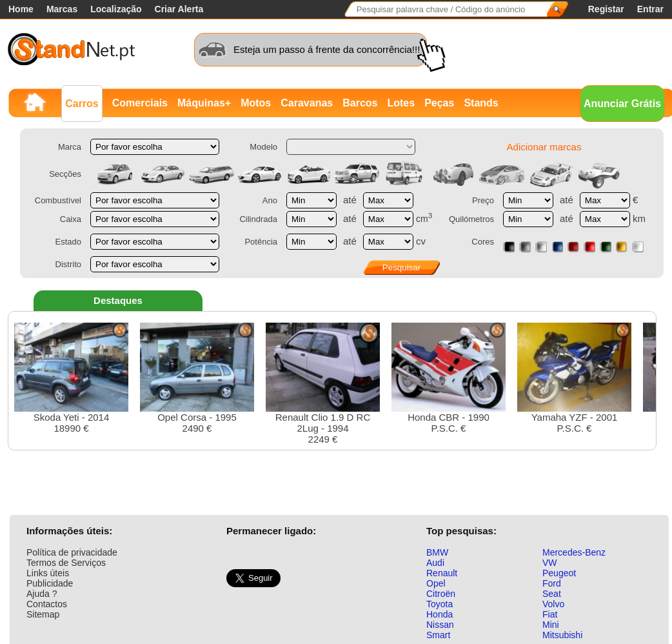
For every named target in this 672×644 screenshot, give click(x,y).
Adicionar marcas (544, 147)
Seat (552, 594)
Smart (438, 635)
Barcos (360, 103)
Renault (442, 573)
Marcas (62, 9)
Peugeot (559, 573)
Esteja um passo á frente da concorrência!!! (327, 49)
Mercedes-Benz (574, 552)
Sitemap (43, 614)
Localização (116, 9)
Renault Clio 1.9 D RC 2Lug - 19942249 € (323, 384)
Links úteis (48, 573)
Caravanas (307, 103)
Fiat (550, 614)
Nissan (440, 625)
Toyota (440, 604)
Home (21, 9)
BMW (437, 552)
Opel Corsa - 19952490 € (197, 378)
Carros (82, 104)
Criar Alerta (179, 9)
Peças (439, 103)
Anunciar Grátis (622, 104)
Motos (256, 103)
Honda (440, 614)
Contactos (47, 604)
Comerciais (140, 103)
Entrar (650, 9)
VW (550, 563)
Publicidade (50, 583)
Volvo (553, 604)
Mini (551, 625)
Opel (436, 583)
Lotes (401, 103)
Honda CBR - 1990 (449, 378)
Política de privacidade (72, 552)
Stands (481, 103)
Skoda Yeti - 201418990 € (71, 378)
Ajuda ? (42, 594)
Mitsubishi (562, 635)
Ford (552, 583)
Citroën (441, 594)
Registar (606, 9)
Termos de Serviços (66, 563)
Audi (435, 563)
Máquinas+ (204, 103)
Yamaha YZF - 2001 (574, 378)
